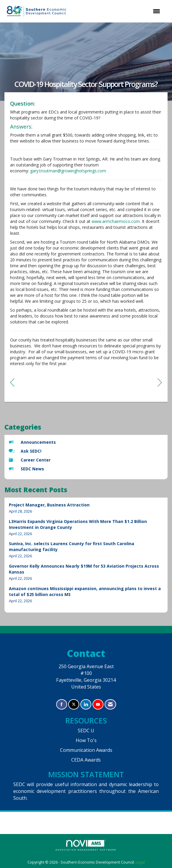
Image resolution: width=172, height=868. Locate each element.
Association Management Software (86, 845)
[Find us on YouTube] (98, 704)
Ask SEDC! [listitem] (25, 451)
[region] (160, 382)
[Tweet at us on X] (74, 704)
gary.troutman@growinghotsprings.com (68, 171)
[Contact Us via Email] (110, 704)
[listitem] (86, 508)
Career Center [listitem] (30, 460)
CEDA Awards (86, 760)
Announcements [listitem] (32, 442)
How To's (86, 740)
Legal (140, 862)
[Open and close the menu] (117, 11)
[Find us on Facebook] (62, 704)
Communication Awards (86, 750)
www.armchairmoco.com (116, 221)
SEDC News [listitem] (26, 469)
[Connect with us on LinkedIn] (86, 704)
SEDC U (86, 731)
